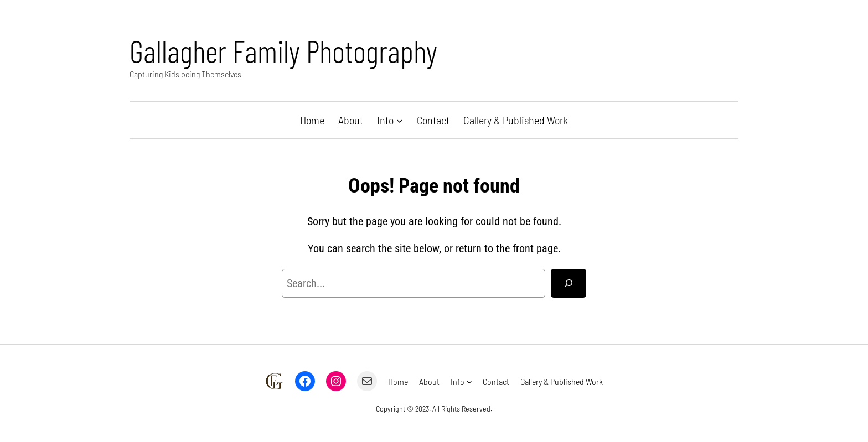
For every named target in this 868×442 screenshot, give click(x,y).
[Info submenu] (400, 120)
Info (385, 120)
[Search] (569, 283)
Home (312, 120)
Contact (433, 120)
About (351, 120)
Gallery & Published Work (516, 120)
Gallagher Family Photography (283, 51)
